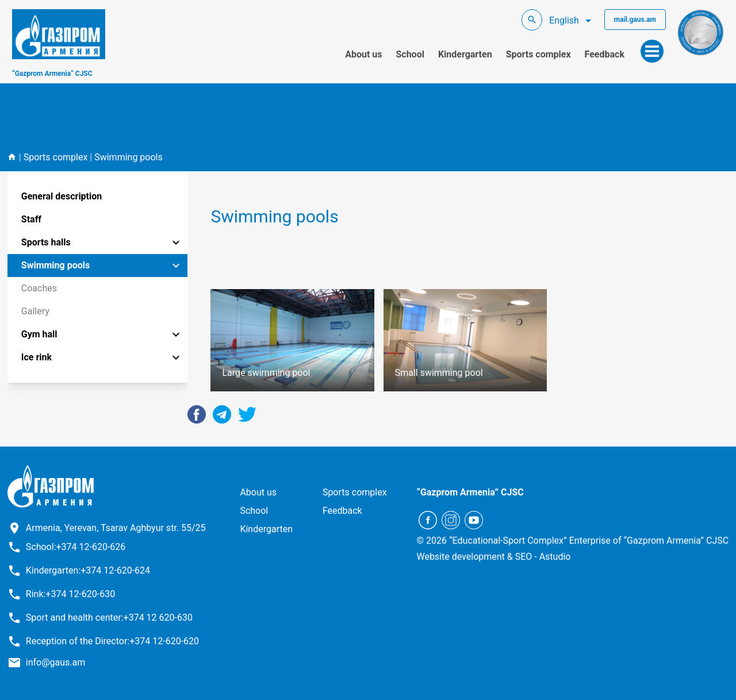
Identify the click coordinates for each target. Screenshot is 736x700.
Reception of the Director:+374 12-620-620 (112, 641)
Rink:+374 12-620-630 (70, 594)
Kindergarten (465, 54)
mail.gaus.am (635, 20)
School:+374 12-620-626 (76, 547)
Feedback (605, 54)
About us (363, 54)
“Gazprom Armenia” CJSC (52, 74)
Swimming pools (129, 157)
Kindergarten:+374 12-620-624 (88, 570)
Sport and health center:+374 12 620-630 (109, 618)
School (410, 54)
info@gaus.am (56, 662)
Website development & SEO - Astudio (493, 557)
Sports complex (538, 54)
